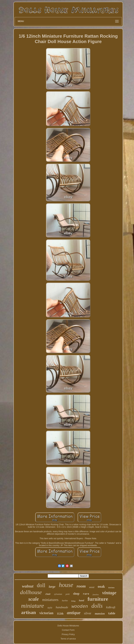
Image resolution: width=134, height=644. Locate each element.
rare (86, 594)
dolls (97, 606)
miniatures (50, 600)
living (73, 601)
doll (41, 585)
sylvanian (58, 594)
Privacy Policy (68, 634)
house (66, 585)
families (96, 594)
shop (76, 594)
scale (33, 599)
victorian (46, 613)
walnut (28, 586)
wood (92, 587)
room (81, 586)
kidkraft (111, 607)
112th (60, 614)
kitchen (111, 587)
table (112, 613)
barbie (65, 600)
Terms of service (68, 639)
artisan (29, 612)
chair (48, 594)
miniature (33, 606)
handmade (62, 607)
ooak (101, 586)
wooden (80, 607)
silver (88, 613)
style (50, 608)
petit (68, 594)
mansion (100, 614)
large (52, 587)
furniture (98, 599)
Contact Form (68, 630)
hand (81, 600)
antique (74, 613)
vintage (109, 593)
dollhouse (31, 592)
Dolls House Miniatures (68, 626)
